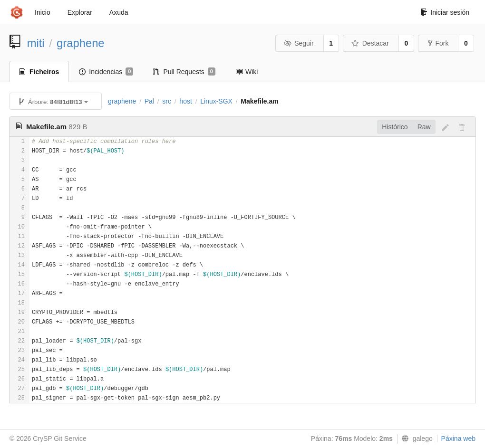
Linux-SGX (216, 101)
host (185, 101)
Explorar (80, 12)
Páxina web (458, 438)
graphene (81, 43)
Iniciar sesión (445, 12)
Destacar (370, 43)
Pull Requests (184, 72)
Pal (149, 101)
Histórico (395, 127)
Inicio (43, 12)
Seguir (299, 43)
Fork (438, 43)
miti (36, 43)
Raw (424, 127)
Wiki (247, 72)
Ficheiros (39, 72)
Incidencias (106, 72)
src (167, 101)
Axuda (119, 12)
